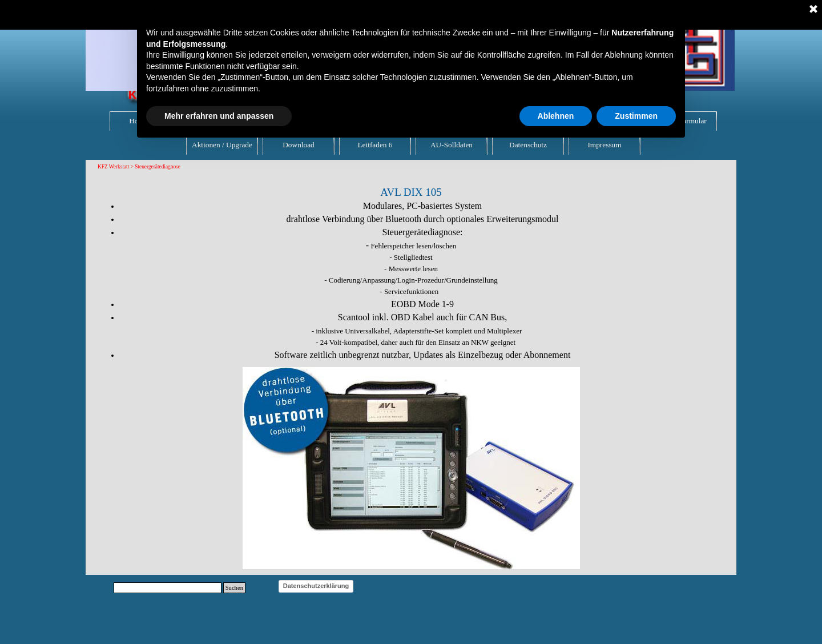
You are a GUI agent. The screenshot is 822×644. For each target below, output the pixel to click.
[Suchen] (168, 588)
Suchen (234, 588)
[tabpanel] (411, 267)
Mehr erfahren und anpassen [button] (219, 116)
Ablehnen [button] (556, 116)
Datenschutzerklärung (316, 586)
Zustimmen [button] (636, 116)
